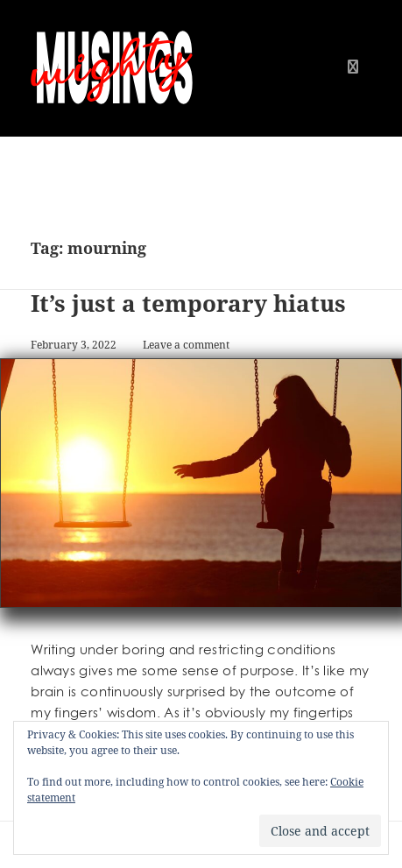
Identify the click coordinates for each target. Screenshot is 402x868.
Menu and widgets (353, 85)
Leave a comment (186, 345)
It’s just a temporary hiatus (188, 303)
